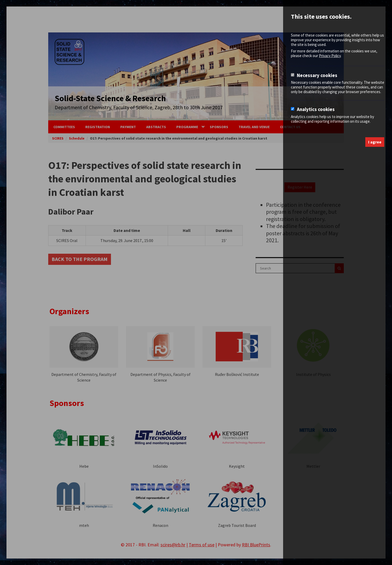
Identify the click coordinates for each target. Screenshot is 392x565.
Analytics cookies (316, 109)
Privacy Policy (330, 56)
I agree (375, 142)
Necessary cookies (317, 75)
